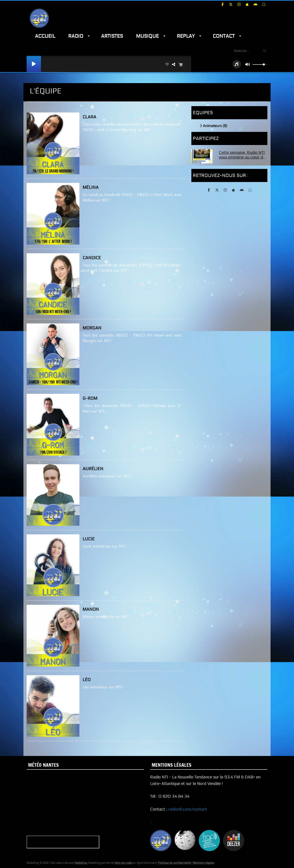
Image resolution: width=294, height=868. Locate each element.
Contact (224, 36)
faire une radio (123, 863)
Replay (186, 36)
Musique (147, 36)
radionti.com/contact (187, 809)
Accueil (45, 36)
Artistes (112, 36)
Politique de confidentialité (174, 863)
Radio (76, 36)
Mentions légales (204, 863)
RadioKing (81, 863)
